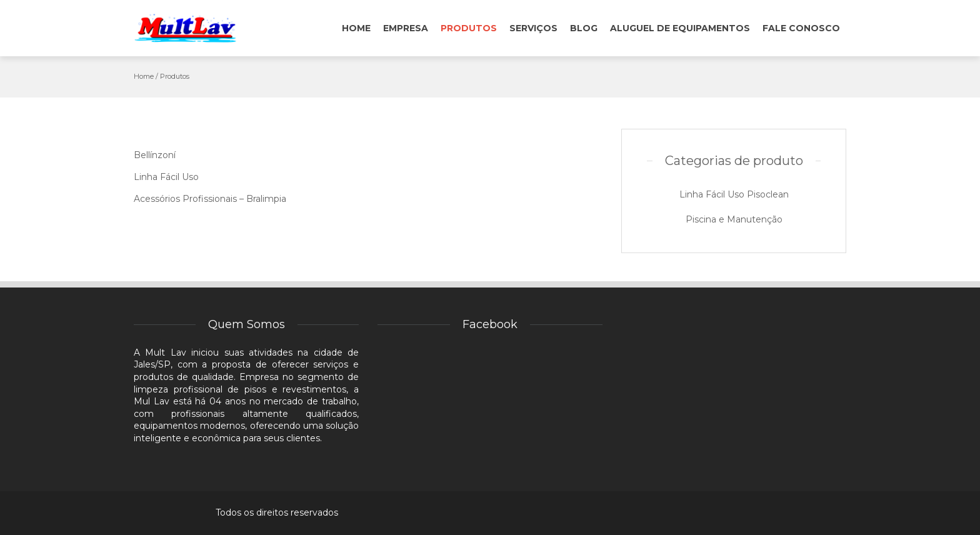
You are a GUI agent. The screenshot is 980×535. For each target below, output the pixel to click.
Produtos (469, 28)
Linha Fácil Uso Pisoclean (734, 194)
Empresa (406, 28)
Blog (584, 28)
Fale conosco (801, 28)
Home (356, 28)
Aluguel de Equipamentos (680, 28)
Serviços (533, 28)
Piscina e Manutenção (734, 219)
